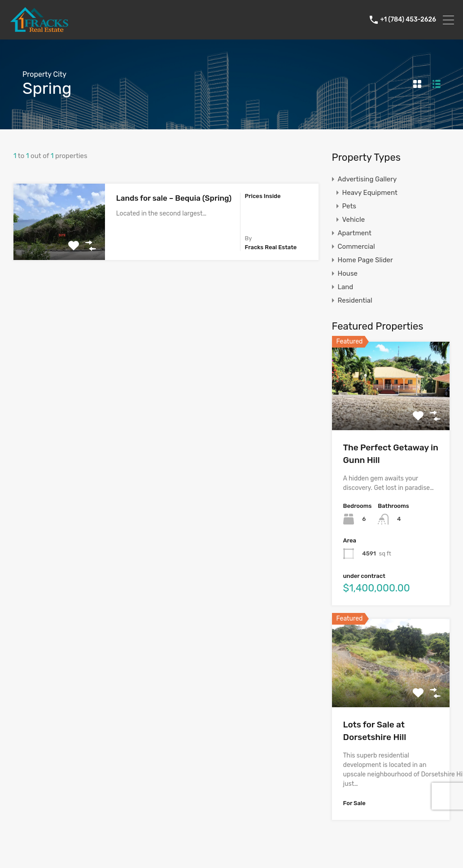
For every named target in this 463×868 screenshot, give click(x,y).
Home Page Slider (365, 260)
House (348, 273)
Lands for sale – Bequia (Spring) (174, 198)
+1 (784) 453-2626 (408, 20)
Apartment (355, 233)
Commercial (356, 247)
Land (346, 287)
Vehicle (354, 220)
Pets (349, 206)
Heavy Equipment (370, 193)
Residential (355, 300)
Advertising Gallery (367, 179)
